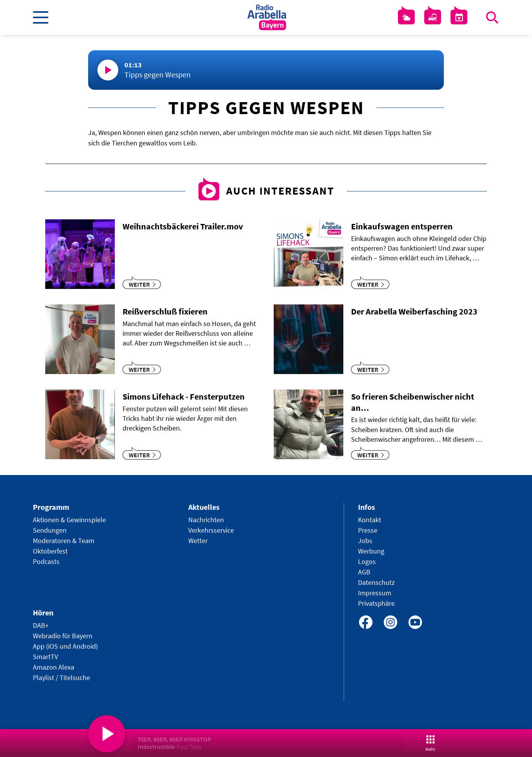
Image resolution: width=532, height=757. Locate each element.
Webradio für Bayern (63, 636)
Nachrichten (206, 520)
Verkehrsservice (211, 530)
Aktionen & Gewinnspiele (69, 520)
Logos (367, 561)
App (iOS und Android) (65, 646)
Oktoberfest (50, 551)
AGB (364, 572)
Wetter (198, 541)
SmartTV (45, 657)
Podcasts (46, 561)
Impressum (375, 593)
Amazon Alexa (54, 667)
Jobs (365, 541)
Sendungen (50, 530)
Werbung (371, 551)
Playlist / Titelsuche (61, 678)
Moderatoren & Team (64, 541)
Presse (368, 530)
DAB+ (41, 625)
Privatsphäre (376, 603)
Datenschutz (376, 582)
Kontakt (370, 520)
